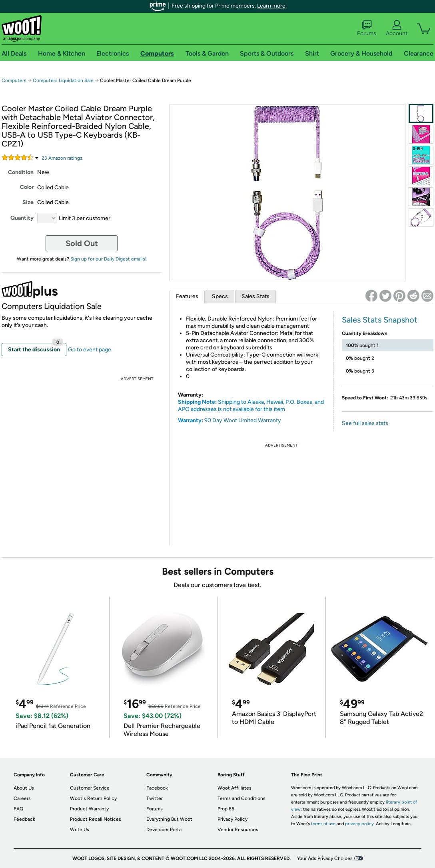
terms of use (323, 824)
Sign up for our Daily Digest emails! (109, 259)
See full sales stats (365, 423)
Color (27, 187)
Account (397, 28)
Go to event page (90, 350)
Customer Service (90, 788)
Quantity (22, 218)
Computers (14, 80)
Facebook (157, 788)
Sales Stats (255, 296)
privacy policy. (360, 824)
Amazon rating (62, 158)
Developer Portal (165, 830)
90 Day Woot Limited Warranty (243, 420)
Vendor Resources (238, 830)
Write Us (80, 830)
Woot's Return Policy (93, 798)
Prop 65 (226, 809)
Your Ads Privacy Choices (325, 858)
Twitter (155, 798)
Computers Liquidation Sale (63, 80)
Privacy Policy (232, 819)
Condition (21, 172)
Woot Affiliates (234, 788)
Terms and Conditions (241, 798)
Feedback (24, 819)
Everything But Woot (169, 819)
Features (187, 296)
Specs (220, 296)
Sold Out (82, 243)
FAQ (18, 809)
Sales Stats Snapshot (380, 320)
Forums (367, 28)
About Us (24, 788)
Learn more (271, 6)
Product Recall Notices (96, 819)
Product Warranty (89, 809)
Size (28, 202)
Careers (22, 798)
